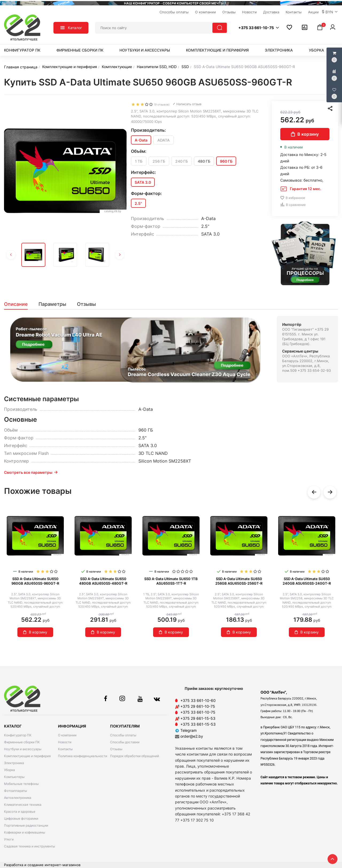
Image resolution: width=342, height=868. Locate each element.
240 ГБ (182, 161)
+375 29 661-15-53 (198, 718)
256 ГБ (159, 161)
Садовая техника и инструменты (30, 846)
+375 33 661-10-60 (198, 700)
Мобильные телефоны (21, 784)
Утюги (9, 839)
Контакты (65, 749)
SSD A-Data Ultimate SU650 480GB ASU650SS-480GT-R (103, 581)
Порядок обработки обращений (135, 756)
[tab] (19, 304)
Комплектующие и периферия (217, 50)
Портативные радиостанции (26, 825)
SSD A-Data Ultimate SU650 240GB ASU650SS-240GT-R (307, 581)
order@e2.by (192, 736)
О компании (67, 735)
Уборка (316, 50)
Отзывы (116, 749)
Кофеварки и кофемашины (25, 832)
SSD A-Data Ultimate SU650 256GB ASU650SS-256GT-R (239, 581)
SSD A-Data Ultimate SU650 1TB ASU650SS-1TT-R (171, 581)
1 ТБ (139, 161)
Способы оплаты (123, 735)
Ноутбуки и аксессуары (145, 50)
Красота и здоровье (20, 812)
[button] (330, 12)
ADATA (164, 140)
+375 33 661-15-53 (198, 724)
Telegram (186, 730)
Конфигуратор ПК (22, 50)
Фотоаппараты (15, 791)
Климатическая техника (23, 805)
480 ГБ (204, 161)
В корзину (305, 134)
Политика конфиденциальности (83, 756)
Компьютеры (14, 777)
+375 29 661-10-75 (198, 706)
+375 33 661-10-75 (198, 712)
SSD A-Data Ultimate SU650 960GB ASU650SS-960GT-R (35, 581)
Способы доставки (125, 742)
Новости (65, 742)
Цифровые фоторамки (21, 818)
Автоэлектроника (18, 798)
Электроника (279, 50)
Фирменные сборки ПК (80, 50)
